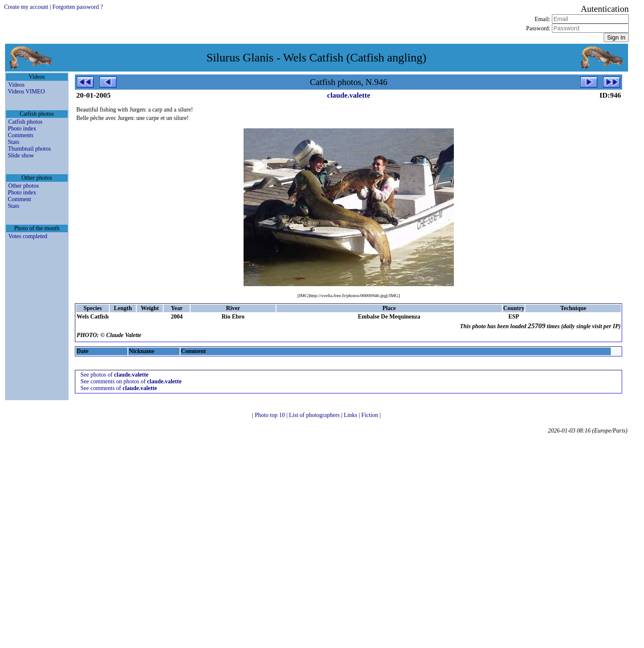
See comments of (119, 388)
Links (351, 415)
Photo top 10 (271, 415)
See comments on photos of (131, 381)
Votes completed (28, 236)
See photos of (114, 375)
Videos (17, 85)
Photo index (22, 129)
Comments (21, 135)
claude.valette (349, 95)
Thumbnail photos (29, 149)
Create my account (26, 7)
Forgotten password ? (77, 7)
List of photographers (315, 415)
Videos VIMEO (27, 92)
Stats (14, 142)
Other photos (24, 186)
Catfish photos (25, 122)
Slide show (21, 155)
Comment (20, 199)
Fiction (370, 415)
